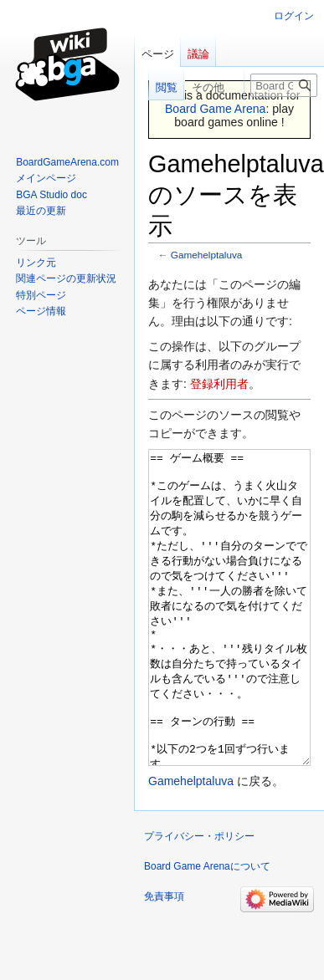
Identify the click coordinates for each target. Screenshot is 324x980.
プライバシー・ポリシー (199, 899)
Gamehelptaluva (207, 255)
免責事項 (164, 959)
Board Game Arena (216, 109)
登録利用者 (219, 384)
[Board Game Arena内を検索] (284, 85)
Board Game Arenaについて (207, 929)
